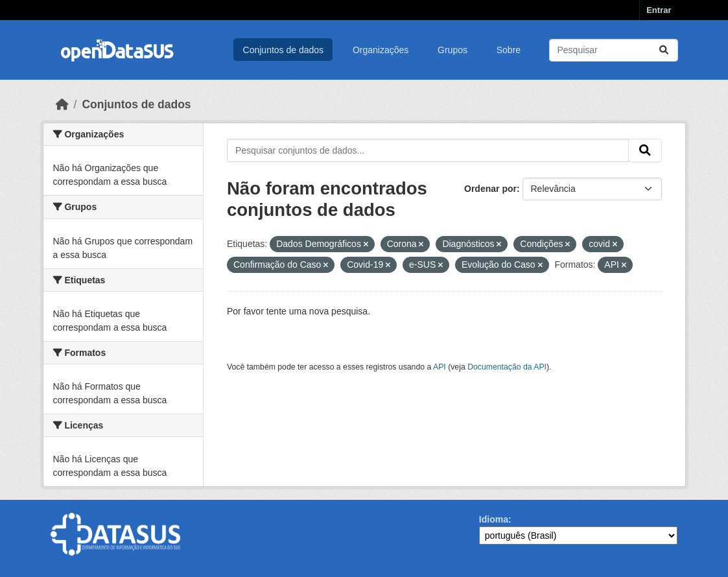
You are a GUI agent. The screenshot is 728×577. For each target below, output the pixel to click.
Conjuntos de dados (284, 50)
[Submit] (664, 50)
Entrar (659, 10)
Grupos (452, 50)
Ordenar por (490, 189)
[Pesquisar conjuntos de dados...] (614, 50)
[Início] (62, 104)
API (440, 367)
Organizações (381, 50)
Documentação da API (507, 367)
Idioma (494, 519)
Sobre (509, 50)
